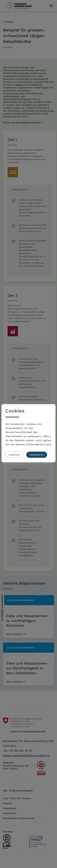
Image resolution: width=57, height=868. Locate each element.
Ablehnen (14, 455)
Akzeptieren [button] (37, 455)
